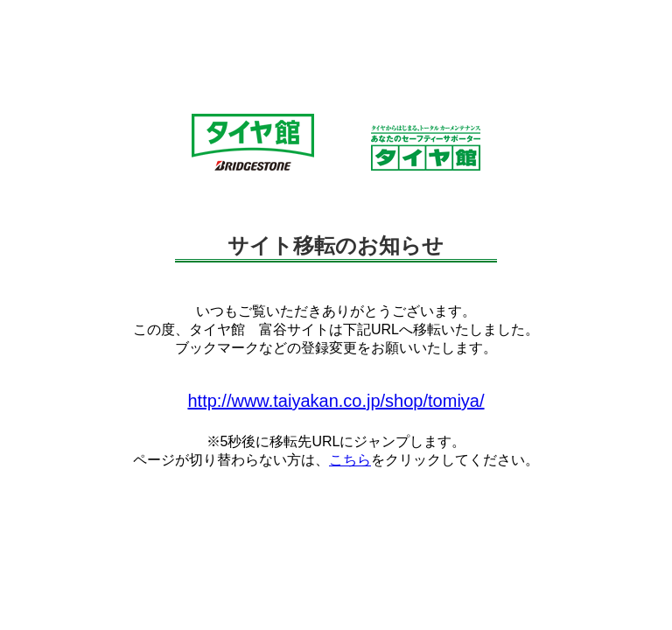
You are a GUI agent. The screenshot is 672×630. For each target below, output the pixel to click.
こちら (350, 460)
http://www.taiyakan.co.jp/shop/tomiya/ (336, 401)
